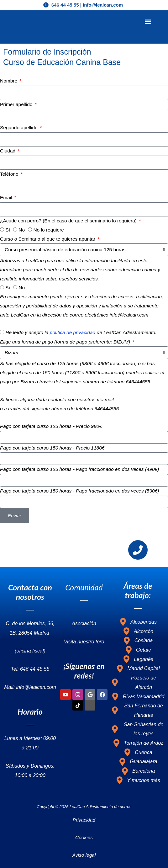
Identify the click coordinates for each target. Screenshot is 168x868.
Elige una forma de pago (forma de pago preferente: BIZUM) (66, 342)
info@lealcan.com (134, 399)
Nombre (9, 81)
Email (7, 197)
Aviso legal (84, 855)
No (22, 230)
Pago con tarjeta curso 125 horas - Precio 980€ (51, 426)
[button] (148, 22)
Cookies (84, 837)
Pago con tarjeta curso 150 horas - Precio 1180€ (52, 448)
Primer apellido (17, 104)
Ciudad (8, 151)
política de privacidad (73, 332)
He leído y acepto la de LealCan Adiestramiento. (81, 332)
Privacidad (84, 820)
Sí (8, 230)
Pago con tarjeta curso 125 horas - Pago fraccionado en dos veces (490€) (80, 469)
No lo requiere (48, 230)
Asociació (82, 623)
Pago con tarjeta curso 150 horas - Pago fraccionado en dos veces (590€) (80, 491)
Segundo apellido (19, 128)
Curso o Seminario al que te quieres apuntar (48, 239)
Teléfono (10, 174)
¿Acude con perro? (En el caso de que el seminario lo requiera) (69, 221)
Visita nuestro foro (84, 641)
